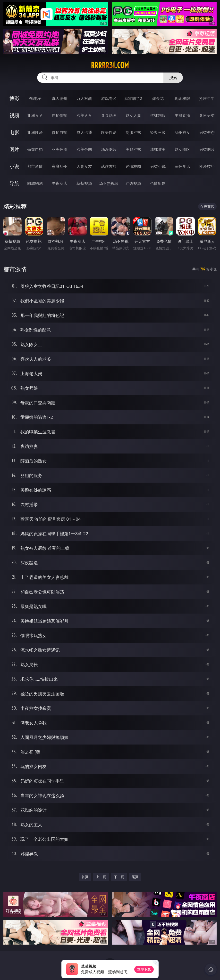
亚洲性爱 (35, 132)
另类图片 (207, 149)
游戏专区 (109, 98)
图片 (14, 149)
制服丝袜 (133, 132)
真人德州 (59, 98)
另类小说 (158, 166)
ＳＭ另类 (207, 115)
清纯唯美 (158, 149)
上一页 (101, 877)
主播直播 (182, 115)
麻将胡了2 (133, 98)
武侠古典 (109, 166)
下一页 (119, 877)
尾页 (135, 877)
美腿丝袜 (133, 149)
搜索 (173, 78)
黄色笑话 (182, 166)
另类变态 (207, 132)
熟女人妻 (133, 115)
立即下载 (144, 969)
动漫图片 (109, 149)
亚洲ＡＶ (35, 115)
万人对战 (84, 98)
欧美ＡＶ (84, 115)
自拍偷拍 (59, 115)
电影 (14, 132)
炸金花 (158, 98)
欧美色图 (84, 149)
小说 (14, 166)
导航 (14, 183)
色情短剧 (158, 183)
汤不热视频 (109, 183)
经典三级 (158, 132)
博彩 (14, 98)
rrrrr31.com (110, 65)
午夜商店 (59, 183)
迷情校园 (133, 166)
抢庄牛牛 (207, 98)
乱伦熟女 (182, 132)
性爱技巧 (207, 166)
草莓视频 (84, 183)
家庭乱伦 (59, 166)
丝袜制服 (158, 115)
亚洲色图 (59, 149)
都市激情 (35, 166)
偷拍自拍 (59, 132)
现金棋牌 (182, 98)
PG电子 (35, 98)
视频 (14, 115)
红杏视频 (133, 183)
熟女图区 (182, 149)
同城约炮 (35, 183)
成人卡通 (84, 132)
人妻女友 (84, 166)
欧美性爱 (109, 132)
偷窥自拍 (35, 149)
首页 (85, 877)
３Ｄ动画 (109, 115)
